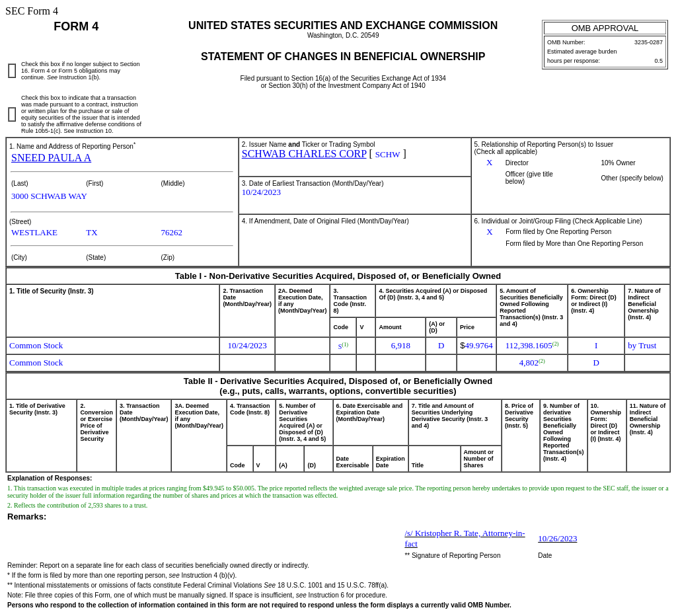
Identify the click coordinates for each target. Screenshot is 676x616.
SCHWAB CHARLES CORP (304, 154)
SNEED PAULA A (51, 158)
